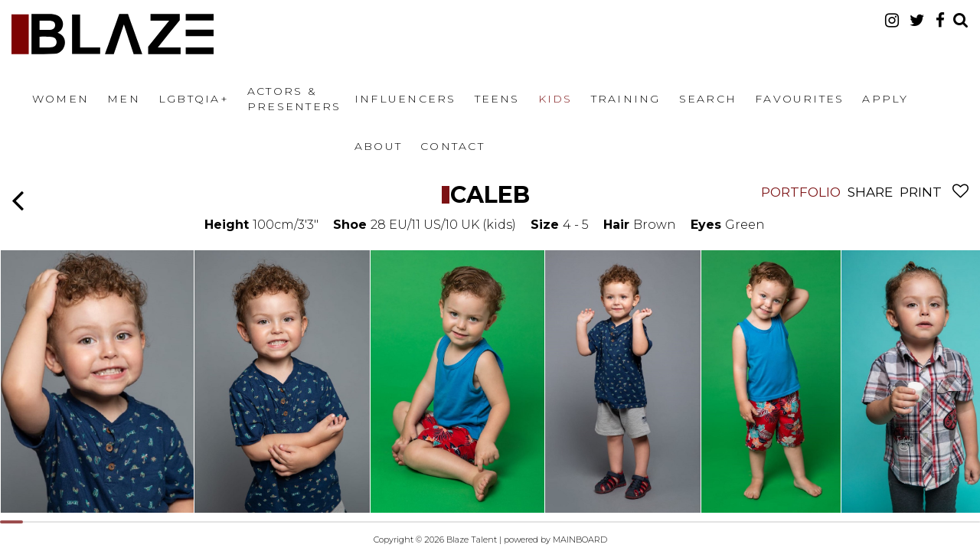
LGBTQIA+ (194, 99)
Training (626, 99)
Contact (452, 146)
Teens (497, 99)
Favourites (799, 99)
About (378, 146)
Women (60, 99)
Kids (555, 99)
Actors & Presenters (294, 99)
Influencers (405, 99)
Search (708, 99)
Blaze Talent (113, 34)
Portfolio (801, 192)
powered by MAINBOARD (555, 540)
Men (124, 99)
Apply (885, 99)
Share (870, 192)
